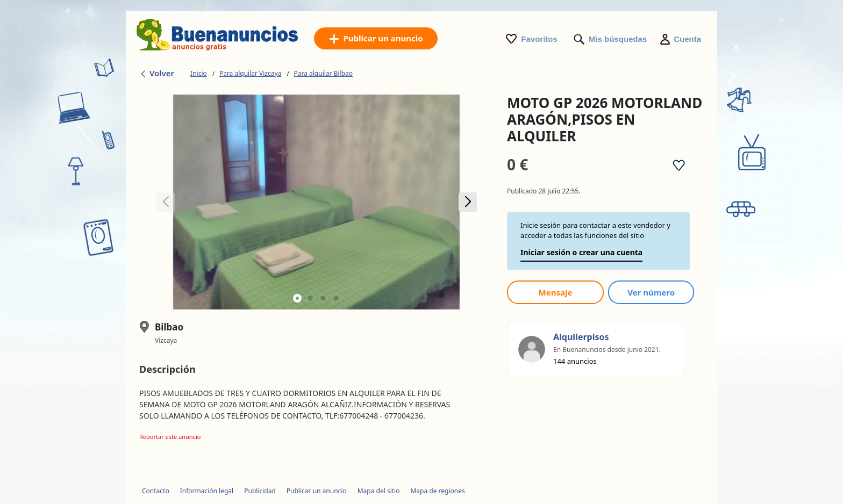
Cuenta (687, 39)
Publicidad (260, 491)
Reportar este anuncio (170, 437)
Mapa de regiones (437, 491)
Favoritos (539, 39)
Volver (157, 73)
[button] (467, 202)
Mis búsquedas (618, 39)
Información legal (207, 491)
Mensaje (556, 292)
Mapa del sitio (379, 491)
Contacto (156, 491)
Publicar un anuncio (317, 491)
